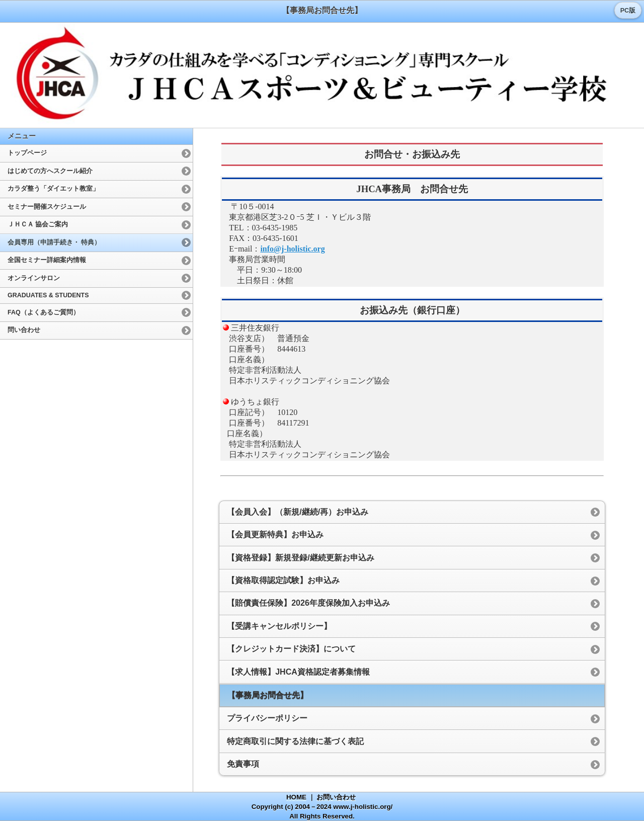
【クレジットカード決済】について (291, 649)
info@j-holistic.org (292, 249)
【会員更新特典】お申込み (275, 535)
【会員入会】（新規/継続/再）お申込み (298, 512)
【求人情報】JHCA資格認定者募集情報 (298, 672)
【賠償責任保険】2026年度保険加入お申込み (308, 603)
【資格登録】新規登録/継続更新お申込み (300, 558)
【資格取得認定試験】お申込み (283, 580)
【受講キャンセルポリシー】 (279, 626)
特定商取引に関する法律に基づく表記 (295, 741)
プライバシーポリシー (267, 718)
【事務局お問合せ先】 (268, 695)
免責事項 (243, 764)
